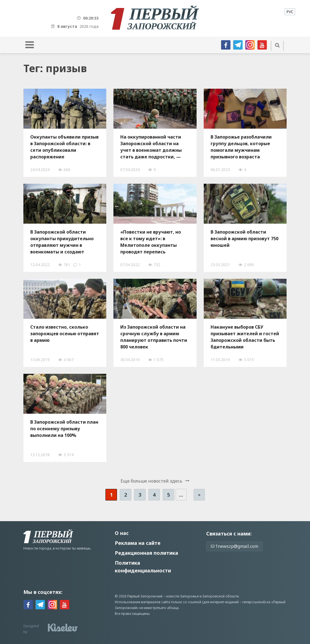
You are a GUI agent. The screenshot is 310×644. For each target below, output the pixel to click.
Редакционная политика (146, 553)
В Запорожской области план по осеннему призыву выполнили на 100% (64, 429)
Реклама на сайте (138, 543)
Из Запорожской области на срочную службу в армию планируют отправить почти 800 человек (154, 337)
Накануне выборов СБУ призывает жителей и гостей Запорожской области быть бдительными (245, 337)
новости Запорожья (182, 596)
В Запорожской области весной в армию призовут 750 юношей (244, 239)
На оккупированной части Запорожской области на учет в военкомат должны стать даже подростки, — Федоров (151, 147)
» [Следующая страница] (199, 495)
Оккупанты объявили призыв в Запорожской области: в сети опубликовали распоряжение (64, 147)
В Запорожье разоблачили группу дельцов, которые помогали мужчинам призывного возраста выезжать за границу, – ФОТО (241, 147)
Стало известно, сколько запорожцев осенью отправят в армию (65, 334)
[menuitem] (290, 12)
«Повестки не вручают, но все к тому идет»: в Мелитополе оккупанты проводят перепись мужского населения (151, 242)
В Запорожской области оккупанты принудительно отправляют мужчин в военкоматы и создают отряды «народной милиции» (62, 242)
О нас (122, 533)
